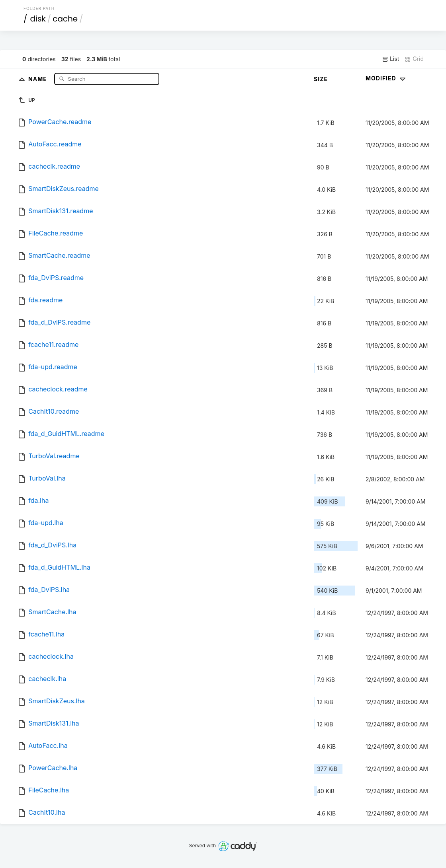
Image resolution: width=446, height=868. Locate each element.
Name (38, 79)
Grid (414, 59)
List (390, 59)
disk (38, 19)
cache (65, 19)
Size (321, 79)
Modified (386, 78)
